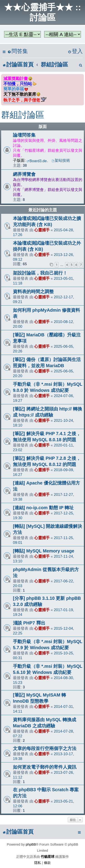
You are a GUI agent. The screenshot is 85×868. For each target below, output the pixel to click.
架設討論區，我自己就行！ (40, 273)
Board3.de (37, 161)
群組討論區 (23, 115)
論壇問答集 (24, 135)
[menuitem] (18, 51)
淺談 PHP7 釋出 (29, 623)
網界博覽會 (24, 174)
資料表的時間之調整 (33, 292)
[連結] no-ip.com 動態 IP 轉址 (43, 508)
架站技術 (61, 160)
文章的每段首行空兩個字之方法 (45, 748)
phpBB (31, 844)
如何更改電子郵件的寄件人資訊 (45, 767)
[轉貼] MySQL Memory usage (44, 551)
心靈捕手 (42, 230)
